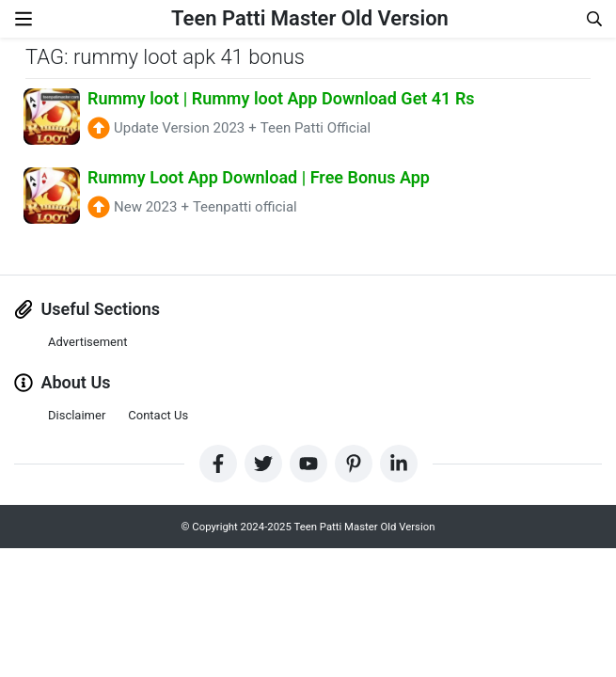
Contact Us (158, 415)
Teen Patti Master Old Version (310, 18)
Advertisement (87, 342)
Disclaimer (77, 415)
